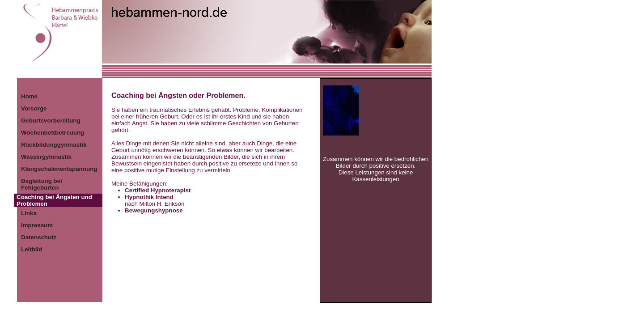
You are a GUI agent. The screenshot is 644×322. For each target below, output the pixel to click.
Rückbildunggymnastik (54, 145)
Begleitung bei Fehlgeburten (42, 184)
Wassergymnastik (46, 157)
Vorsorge (34, 108)
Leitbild (32, 249)
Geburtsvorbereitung (51, 121)
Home (29, 96)
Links (29, 213)
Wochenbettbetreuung (53, 133)
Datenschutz (39, 237)
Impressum (37, 225)
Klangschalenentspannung (59, 169)
